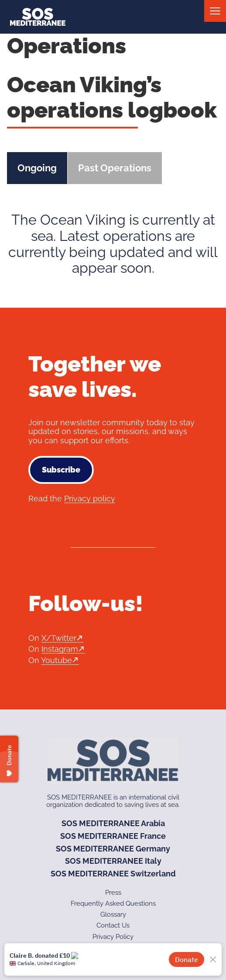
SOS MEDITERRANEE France (113, 836)
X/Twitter (59, 638)
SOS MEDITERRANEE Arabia (113, 823)
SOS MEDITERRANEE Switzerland (113, 874)
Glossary (113, 914)
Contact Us (113, 925)
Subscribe (61, 470)
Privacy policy (90, 499)
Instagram (60, 649)
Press (113, 893)
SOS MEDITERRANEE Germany (113, 849)
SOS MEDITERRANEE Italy (113, 861)
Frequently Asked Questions (113, 904)
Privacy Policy (113, 937)
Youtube (56, 660)
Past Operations (115, 168)
